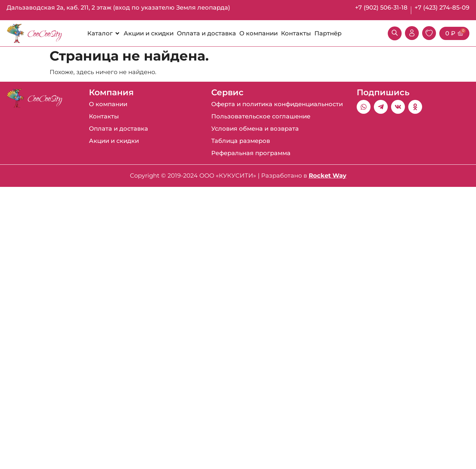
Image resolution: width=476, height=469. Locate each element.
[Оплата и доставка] (206, 33)
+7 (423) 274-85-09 (442, 8)
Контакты (104, 116)
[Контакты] (296, 33)
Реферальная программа (251, 153)
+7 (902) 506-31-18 (381, 8)
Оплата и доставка (119, 129)
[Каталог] (104, 33)
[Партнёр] (328, 33)
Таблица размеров (241, 141)
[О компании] (258, 33)
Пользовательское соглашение (261, 116)
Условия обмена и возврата (255, 129)
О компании (108, 104)
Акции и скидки (114, 141)
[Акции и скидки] (149, 33)
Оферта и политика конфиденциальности (277, 104)
